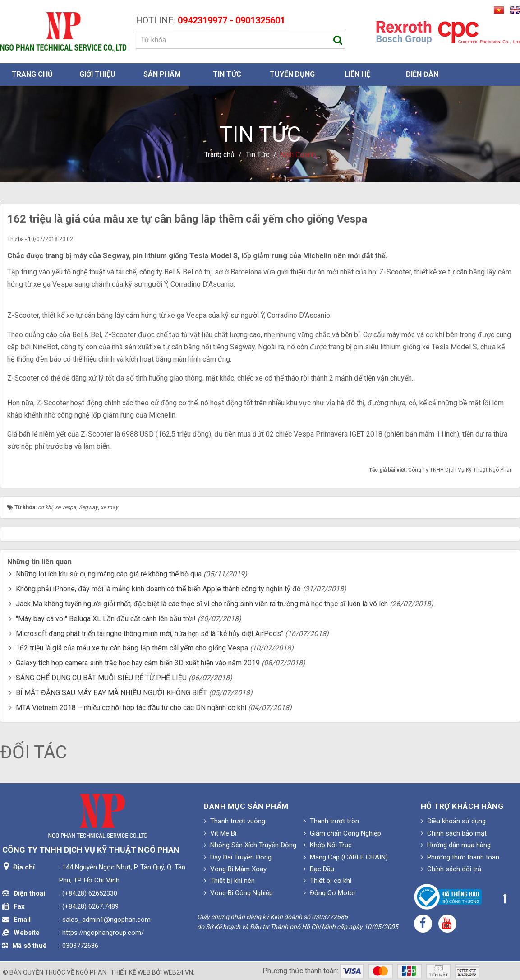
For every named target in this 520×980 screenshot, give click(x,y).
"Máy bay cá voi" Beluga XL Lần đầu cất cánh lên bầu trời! (106, 619)
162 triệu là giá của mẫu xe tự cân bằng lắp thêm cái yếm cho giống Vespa (132, 648)
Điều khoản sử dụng (453, 821)
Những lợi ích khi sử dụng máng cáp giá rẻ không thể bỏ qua (109, 574)
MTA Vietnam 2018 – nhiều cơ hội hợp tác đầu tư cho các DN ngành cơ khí (131, 708)
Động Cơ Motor (330, 893)
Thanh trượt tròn (331, 821)
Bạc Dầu (319, 869)
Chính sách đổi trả (451, 869)
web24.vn (178, 972)
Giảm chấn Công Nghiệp (342, 833)
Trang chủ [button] (32, 74)
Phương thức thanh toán (460, 857)
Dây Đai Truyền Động (238, 857)
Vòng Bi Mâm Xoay (235, 869)
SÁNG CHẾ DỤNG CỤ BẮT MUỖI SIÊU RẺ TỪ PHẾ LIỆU (101, 678)
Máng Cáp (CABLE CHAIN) (346, 857)
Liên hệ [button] (357, 74)
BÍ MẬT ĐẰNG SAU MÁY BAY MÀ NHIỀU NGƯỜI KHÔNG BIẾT (111, 693)
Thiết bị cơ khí (327, 881)
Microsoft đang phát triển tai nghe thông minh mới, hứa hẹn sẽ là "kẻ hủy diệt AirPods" (150, 634)
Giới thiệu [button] (97, 74)
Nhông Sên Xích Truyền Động (250, 845)
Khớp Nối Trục (328, 845)
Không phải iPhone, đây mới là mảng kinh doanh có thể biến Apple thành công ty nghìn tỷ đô (158, 589)
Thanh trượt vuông (235, 821)
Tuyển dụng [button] (292, 74)
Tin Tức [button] (227, 74)
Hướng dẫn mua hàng (456, 845)
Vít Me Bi (220, 833)
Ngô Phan (91, 972)
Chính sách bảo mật (454, 833)
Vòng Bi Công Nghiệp (238, 893)
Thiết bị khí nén (229, 881)
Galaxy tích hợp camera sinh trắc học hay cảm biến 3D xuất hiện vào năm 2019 (138, 663)
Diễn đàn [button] (422, 74)
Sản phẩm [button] (162, 74)
